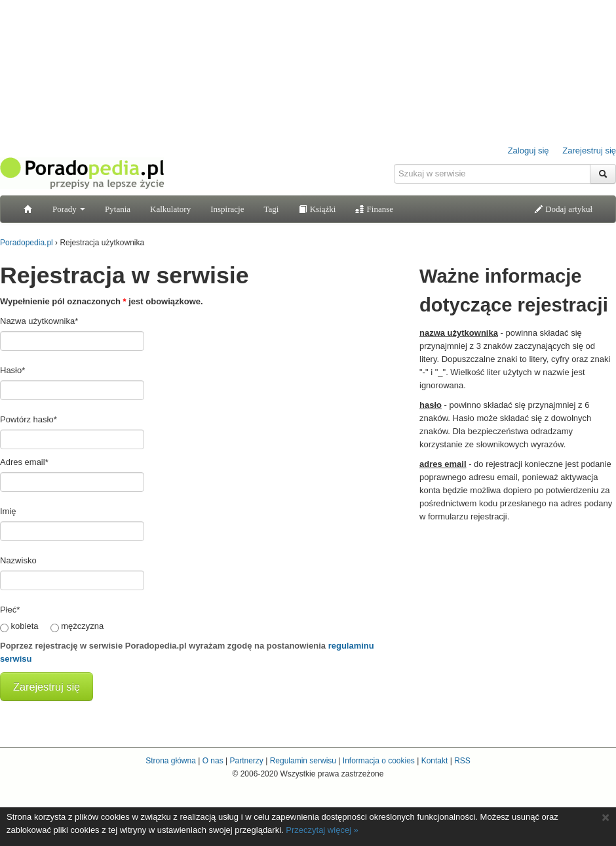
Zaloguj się (529, 151)
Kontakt (435, 761)
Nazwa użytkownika (39, 321)
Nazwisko (18, 560)
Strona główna (171, 761)
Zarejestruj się (589, 151)
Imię (8, 511)
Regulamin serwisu (303, 761)
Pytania (118, 209)
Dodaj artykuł (563, 209)
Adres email (24, 462)
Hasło (12, 370)
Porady (69, 209)
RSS (462, 761)
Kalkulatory (170, 209)
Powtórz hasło (29, 419)
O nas (213, 761)
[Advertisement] (518, 612)
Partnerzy (246, 761)
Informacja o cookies (379, 761)
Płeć (10, 610)
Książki (317, 209)
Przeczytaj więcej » (322, 830)
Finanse (374, 209)
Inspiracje (227, 209)
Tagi (271, 209)
